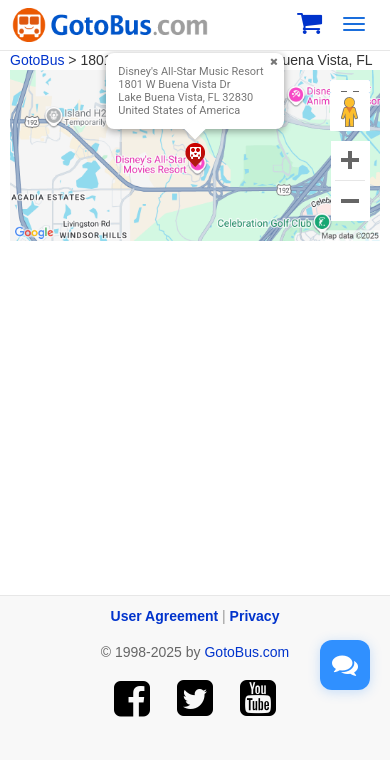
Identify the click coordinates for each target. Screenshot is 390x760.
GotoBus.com (246, 652)
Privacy (255, 616)
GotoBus (37, 60)
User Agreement (165, 616)
